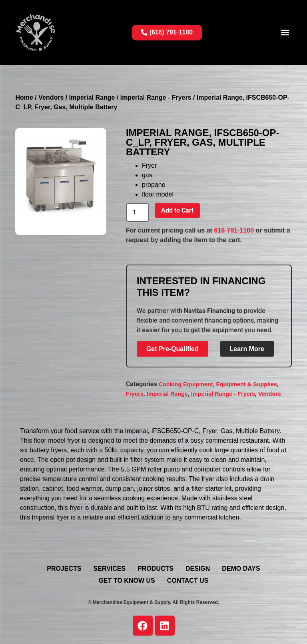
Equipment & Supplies (247, 384)
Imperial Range (92, 97)
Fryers (135, 394)
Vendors (51, 97)
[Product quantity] (138, 213)
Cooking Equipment (186, 384)
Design (198, 569)
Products (155, 569)
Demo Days (241, 569)
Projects (64, 569)
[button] (285, 33)
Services (110, 569)
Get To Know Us (127, 581)
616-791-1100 (234, 230)
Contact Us (188, 581)
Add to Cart (177, 210)
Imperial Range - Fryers (156, 97)
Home (24, 97)
